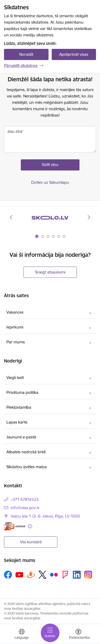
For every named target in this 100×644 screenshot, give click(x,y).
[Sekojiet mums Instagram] (88, 575)
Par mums (16, 342)
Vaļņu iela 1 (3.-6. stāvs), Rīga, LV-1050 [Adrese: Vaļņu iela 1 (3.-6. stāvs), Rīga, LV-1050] (45, 516)
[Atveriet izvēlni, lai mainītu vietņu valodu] (22, 635)
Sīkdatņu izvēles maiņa (27, 467)
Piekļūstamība (19, 407)
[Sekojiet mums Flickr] (54, 574)
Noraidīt (26, 54)
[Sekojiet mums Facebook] (8, 575)
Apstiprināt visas (74, 54)
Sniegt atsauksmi (50, 272)
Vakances (15, 312)
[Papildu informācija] (30, 526)
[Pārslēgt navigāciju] (50, 633)
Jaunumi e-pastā (21, 437)
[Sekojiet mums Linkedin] (77, 575)
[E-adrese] (15, 526)
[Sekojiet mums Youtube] (19, 574)
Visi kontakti (31, 542)
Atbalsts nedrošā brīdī (26, 452)
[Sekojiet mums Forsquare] (65, 575)
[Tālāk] (89, 217)
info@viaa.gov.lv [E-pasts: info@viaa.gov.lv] (25, 508)
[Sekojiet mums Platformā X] (42, 575)
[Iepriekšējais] (11, 217)
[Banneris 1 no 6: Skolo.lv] (50, 217)
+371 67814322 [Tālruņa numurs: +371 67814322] (25, 499)
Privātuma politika (22, 392)
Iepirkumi (15, 327)
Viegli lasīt (15, 378)
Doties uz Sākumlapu (50, 182)
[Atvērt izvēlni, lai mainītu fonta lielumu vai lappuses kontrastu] (78, 635)
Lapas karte (17, 422)
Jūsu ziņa (15, 131)
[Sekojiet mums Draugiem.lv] (31, 575)
